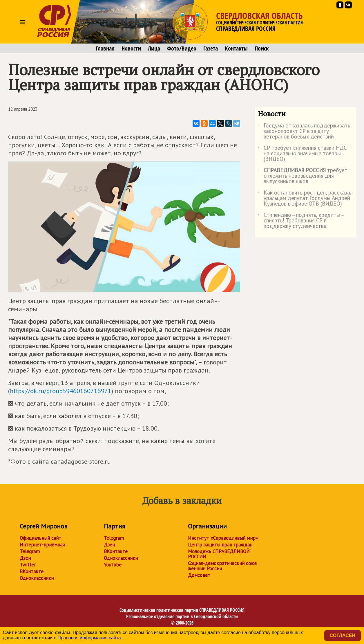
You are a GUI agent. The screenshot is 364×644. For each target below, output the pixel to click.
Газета (211, 48)
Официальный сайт (40, 538)
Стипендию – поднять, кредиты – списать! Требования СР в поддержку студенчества (301, 221)
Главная (105, 48)
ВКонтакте (32, 571)
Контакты (236, 48)
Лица (154, 48)
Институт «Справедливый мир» (223, 538)
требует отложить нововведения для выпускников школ (303, 176)
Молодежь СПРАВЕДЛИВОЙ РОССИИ (219, 554)
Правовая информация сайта (89, 638)
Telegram (30, 551)
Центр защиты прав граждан (220, 545)
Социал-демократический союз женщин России (222, 566)
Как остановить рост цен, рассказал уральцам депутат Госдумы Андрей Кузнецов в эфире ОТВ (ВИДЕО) (305, 198)
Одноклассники (37, 578)
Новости (131, 48)
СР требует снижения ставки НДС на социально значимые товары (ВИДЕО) (302, 154)
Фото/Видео (182, 48)
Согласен (343, 635)
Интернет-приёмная (42, 545)
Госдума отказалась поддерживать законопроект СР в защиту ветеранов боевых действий (304, 131)
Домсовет (199, 575)
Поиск (262, 48)
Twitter (28, 565)
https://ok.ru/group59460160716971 (61, 391)
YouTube (113, 565)
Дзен (25, 558)
